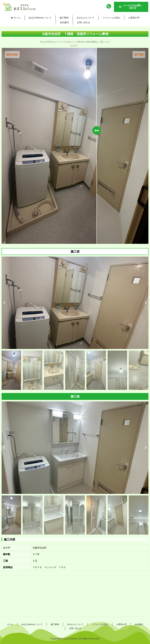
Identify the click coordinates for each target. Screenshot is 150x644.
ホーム (17, 18)
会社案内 (64, 22)
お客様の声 (134, 18)
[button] (4, 303)
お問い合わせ (84, 22)
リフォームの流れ (111, 18)
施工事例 (64, 18)
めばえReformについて (40, 18)
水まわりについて (85, 18)
